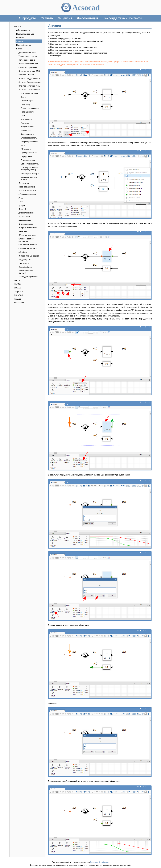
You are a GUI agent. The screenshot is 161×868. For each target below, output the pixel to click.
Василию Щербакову (99, 862)
